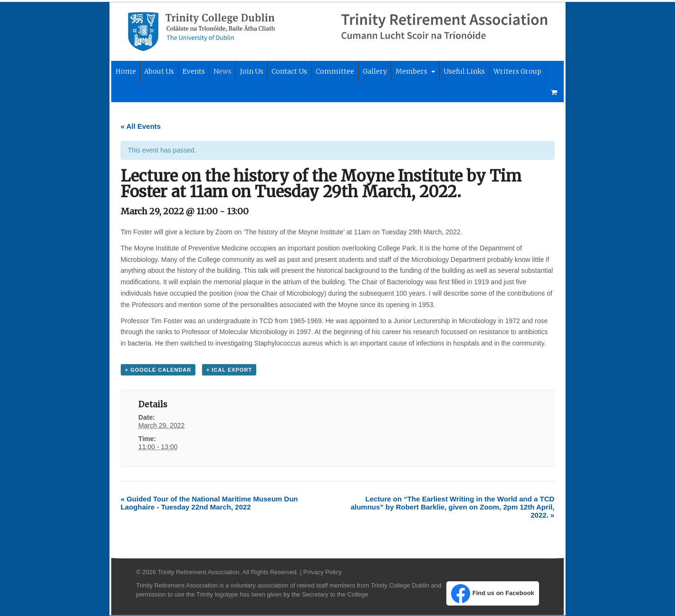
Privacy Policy (321, 573)
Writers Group (516, 72)
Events (192, 72)
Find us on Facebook (494, 594)
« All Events (139, 126)
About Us (158, 72)
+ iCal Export (228, 370)
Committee (333, 72)
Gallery (373, 72)
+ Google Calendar (157, 370)
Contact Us (288, 72)
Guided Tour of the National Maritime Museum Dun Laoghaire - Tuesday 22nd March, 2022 (208, 503)
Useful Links (463, 72)
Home (124, 72)
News (221, 72)
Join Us (250, 72)
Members (410, 72)
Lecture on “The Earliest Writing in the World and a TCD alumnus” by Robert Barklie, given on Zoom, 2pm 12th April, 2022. (454, 507)
